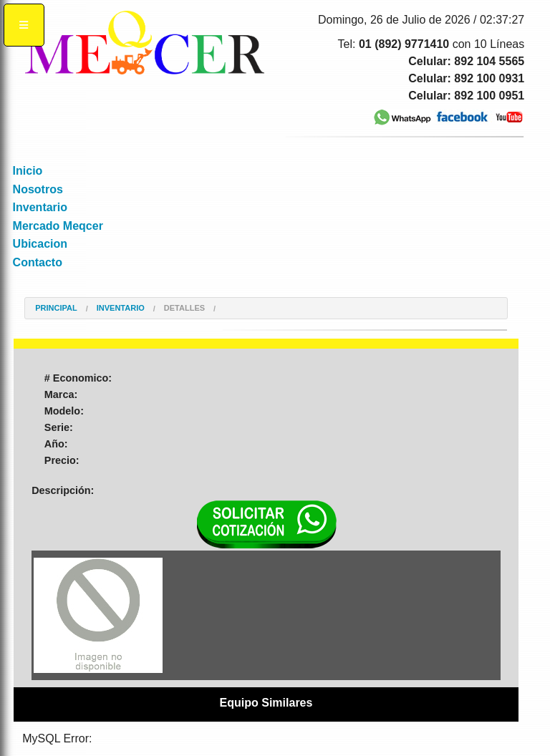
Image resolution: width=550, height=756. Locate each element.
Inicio (28, 171)
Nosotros (38, 189)
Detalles (184, 308)
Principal (56, 308)
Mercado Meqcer (58, 226)
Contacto (38, 262)
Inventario (40, 207)
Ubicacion (40, 244)
